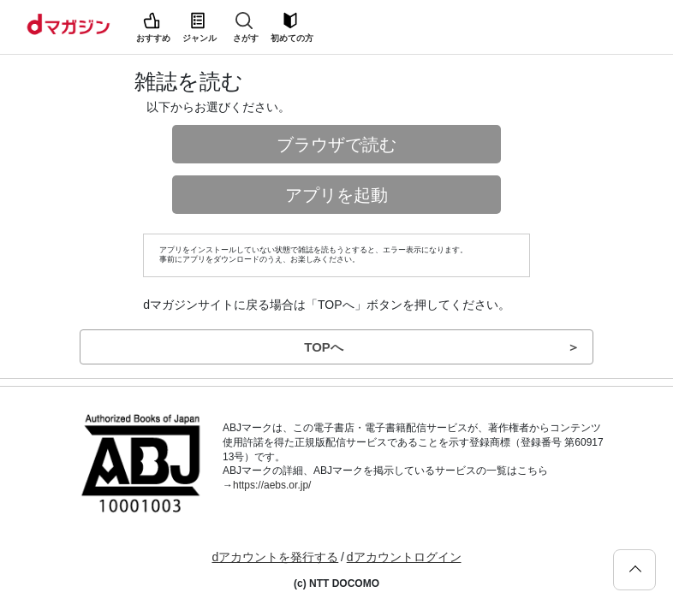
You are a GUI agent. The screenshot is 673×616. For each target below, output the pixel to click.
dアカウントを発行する (275, 557)
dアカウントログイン (404, 557)
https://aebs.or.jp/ (272, 485)
